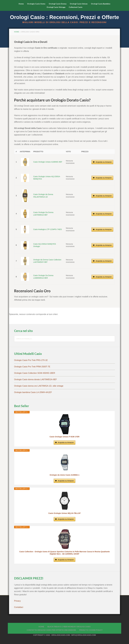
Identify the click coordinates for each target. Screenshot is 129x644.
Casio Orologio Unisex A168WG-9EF (48, 162)
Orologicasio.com (61, 635)
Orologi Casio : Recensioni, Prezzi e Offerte (64, 17)
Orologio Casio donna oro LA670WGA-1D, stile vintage (39, 386)
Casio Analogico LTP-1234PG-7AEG (48, 229)
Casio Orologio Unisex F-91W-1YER (65, 437)
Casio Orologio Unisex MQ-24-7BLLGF (64, 513)
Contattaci (19, 607)
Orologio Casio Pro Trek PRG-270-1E (31, 360)
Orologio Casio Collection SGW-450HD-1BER (35, 373)
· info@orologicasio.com (83, 635)
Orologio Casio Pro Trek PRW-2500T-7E (32, 367)
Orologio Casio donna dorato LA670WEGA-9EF (35, 379)
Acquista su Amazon (104, 162)
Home (17, 32)
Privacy (18, 601)
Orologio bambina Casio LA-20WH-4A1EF (33, 392)
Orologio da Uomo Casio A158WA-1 (64, 475)
